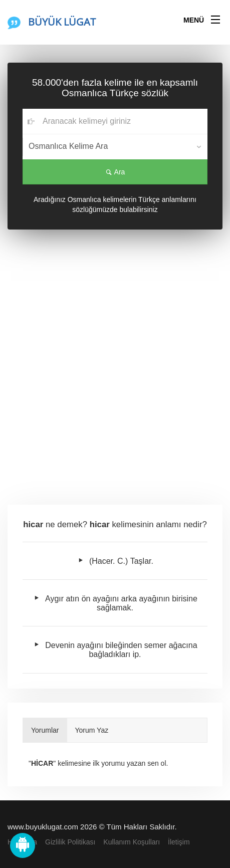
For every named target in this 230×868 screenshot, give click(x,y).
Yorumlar (45, 730)
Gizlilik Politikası (70, 842)
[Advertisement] (115, 371)
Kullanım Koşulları (132, 842)
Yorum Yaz (92, 730)
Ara (115, 172)
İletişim (179, 842)
